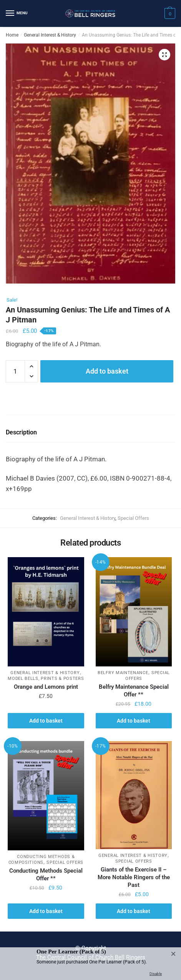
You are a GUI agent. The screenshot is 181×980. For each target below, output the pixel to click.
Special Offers (133, 518)
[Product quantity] (15, 371)
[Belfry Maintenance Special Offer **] (134, 612)
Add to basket (107, 371)
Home (12, 35)
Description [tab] (21, 432)
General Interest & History (50, 35)
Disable (156, 974)
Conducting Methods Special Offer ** (46, 875)
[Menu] (17, 13)
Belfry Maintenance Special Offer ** (134, 691)
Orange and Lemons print (46, 687)
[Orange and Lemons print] (46, 612)
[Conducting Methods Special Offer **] (46, 796)
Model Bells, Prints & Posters (46, 679)
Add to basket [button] (46, 721)
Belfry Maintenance (123, 673)
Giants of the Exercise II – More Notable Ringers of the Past (134, 877)
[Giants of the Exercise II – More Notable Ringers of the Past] (134, 795)
